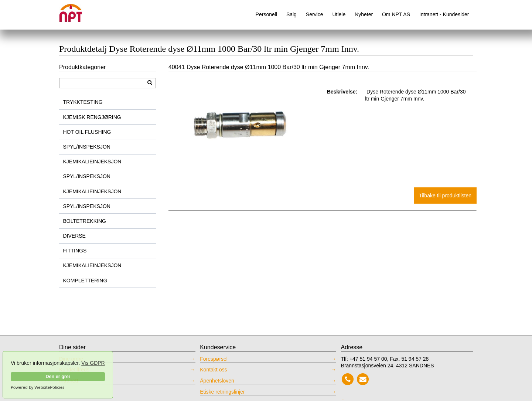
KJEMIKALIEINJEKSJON (92, 162)
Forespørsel (214, 359)
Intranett (69, 381)
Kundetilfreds (74, 370)
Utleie (339, 14)
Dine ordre (71, 359)
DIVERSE (74, 236)
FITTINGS (75, 251)
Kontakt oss (213, 370)
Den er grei (58, 377)
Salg (291, 14)
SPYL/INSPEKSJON (87, 147)
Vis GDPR (93, 363)
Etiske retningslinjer (222, 392)
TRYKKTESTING (83, 102)
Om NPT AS (396, 14)
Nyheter (364, 14)
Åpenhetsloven (217, 381)
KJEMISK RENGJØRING (92, 117)
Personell (266, 14)
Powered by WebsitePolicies (37, 387)
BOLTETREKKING (85, 221)
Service (315, 14)
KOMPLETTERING (85, 281)
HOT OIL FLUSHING (87, 132)
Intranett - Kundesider (444, 14)
